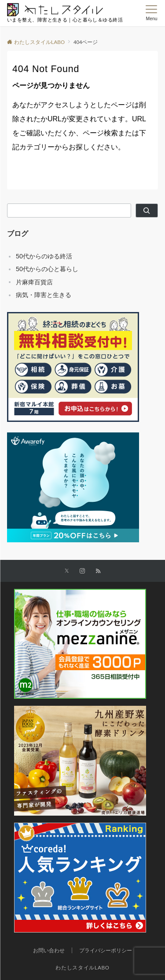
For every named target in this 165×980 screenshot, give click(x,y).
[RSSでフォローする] (98, 571)
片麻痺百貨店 (34, 282)
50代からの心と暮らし (47, 269)
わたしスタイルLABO (82, 967)
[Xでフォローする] (67, 571)
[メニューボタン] (152, 13)
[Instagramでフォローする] (82, 571)
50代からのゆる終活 (44, 256)
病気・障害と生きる (44, 295)
